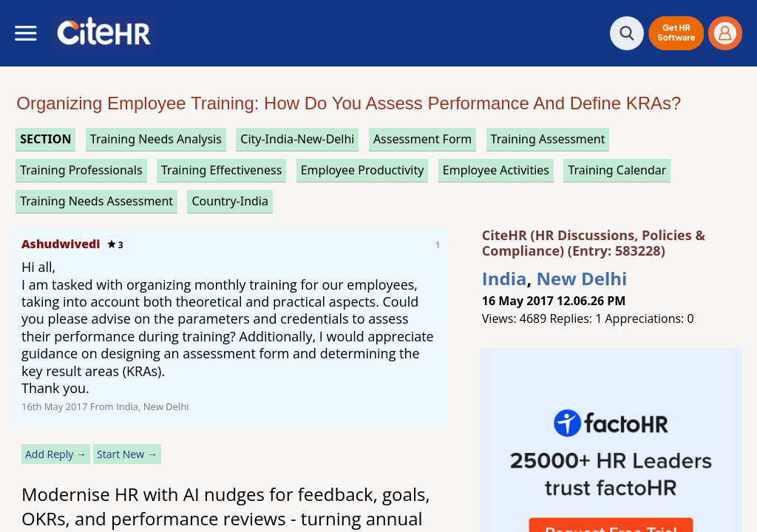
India (505, 278)
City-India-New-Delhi (297, 139)
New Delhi (582, 278)
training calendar (617, 170)
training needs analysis (156, 139)
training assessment (548, 139)
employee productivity (363, 170)
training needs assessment (96, 201)
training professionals (81, 170)
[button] (676, 33)
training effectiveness (221, 170)
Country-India (230, 201)
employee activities (496, 170)
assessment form (422, 139)
